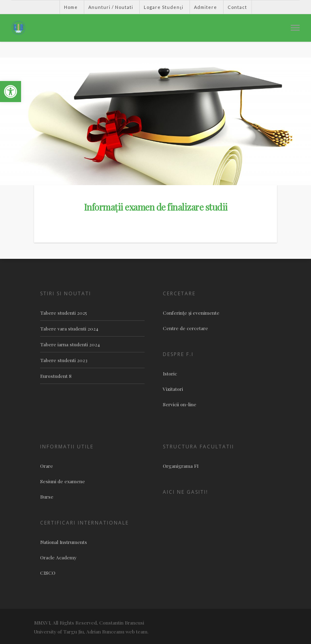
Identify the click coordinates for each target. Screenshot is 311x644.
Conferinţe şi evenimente (191, 313)
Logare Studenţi (163, 7)
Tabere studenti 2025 (63, 313)
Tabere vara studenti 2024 (69, 328)
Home (71, 7)
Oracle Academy (58, 557)
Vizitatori (173, 389)
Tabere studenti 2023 (64, 360)
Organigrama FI (181, 466)
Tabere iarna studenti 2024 (70, 344)
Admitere (206, 7)
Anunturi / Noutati (111, 7)
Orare (47, 466)
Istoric (170, 373)
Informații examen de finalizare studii (156, 207)
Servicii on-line (180, 404)
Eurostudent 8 (56, 376)
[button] (11, 92)
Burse (47, 497)
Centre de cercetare (185, 328)
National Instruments (64, 542)
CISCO (48, 573)
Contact (237, 7)
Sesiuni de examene (63, 481)
